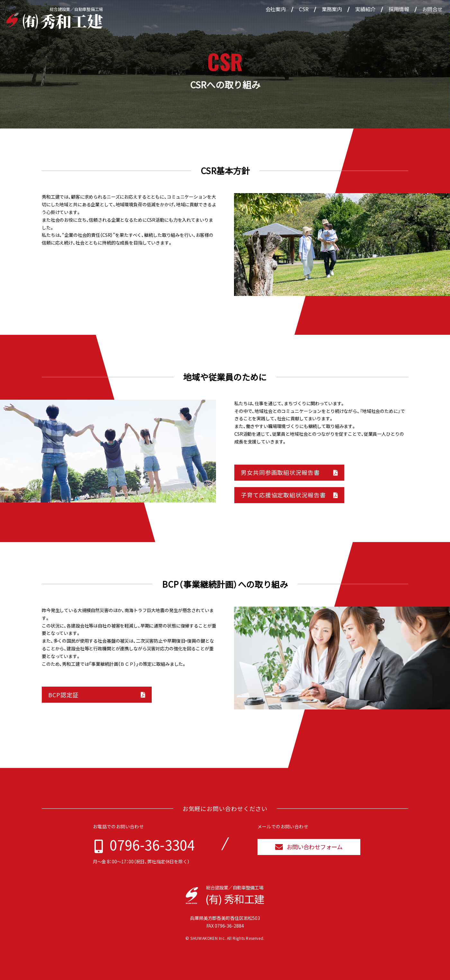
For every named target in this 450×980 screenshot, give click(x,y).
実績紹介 (365, 9)
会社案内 (276, 9)
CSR (304, 9)
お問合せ (432, 9)
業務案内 (332, 9)
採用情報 (399, 9)
